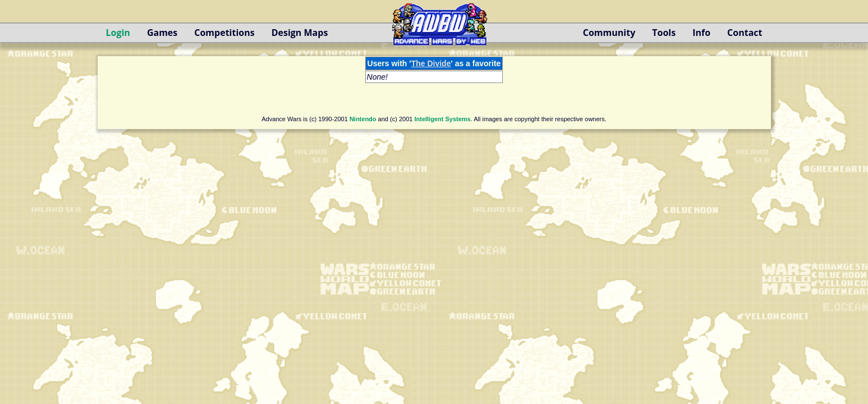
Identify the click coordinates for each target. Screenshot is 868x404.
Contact (745, 33)
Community (609, 33)
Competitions (224, 33)
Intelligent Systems (442, 119)
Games (162, 33)
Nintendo (363, 119)
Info (701, 33)
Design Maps (300, 33)
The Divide (431, 63)
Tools (664, 33)
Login (118, 33)
